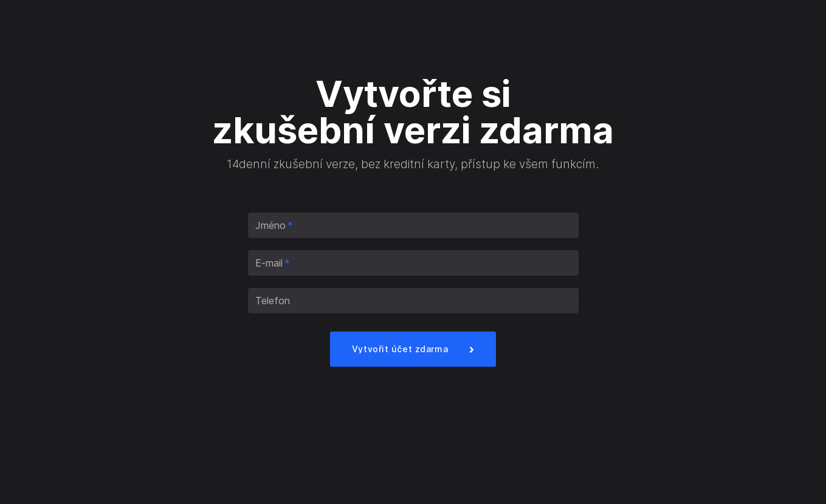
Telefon (273, 301)
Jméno (274, 225)
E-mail (273, 263)
